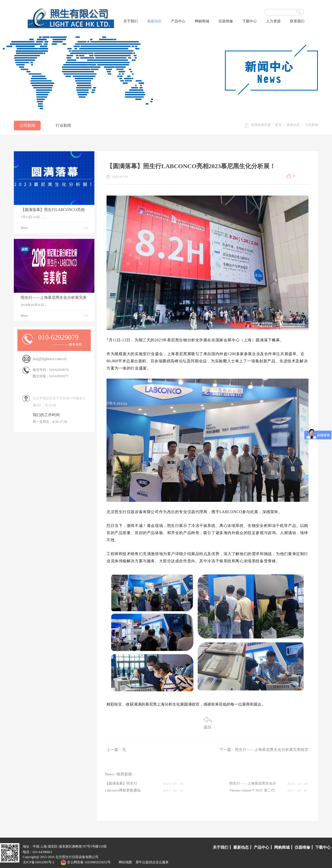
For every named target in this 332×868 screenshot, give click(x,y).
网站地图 (124, 862)
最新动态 (293, 125)
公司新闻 (312, 125)
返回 (207, 727)
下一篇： (264, 750)
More (24, 228)
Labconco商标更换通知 (123, 790)
